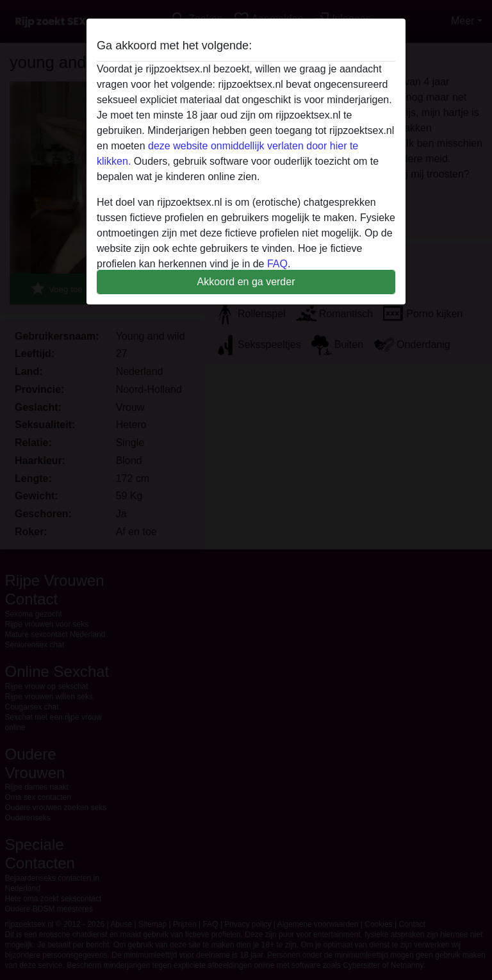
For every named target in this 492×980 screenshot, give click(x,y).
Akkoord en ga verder (246, 282)
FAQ (277, 264)
